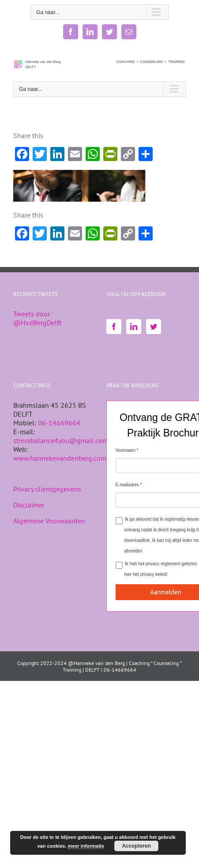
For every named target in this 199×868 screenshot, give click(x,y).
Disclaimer (29, 505)
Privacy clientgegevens (47, 489)
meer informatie (86, 846)
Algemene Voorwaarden (49, 521)
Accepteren (136, 846)
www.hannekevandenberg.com (60, 458)
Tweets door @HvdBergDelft (37, 318)
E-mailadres (127, 485)
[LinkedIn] (134, 327)
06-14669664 (59, 423)
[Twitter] (154, 327)
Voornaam (126, 450)
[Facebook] (114, 327)
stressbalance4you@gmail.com (61, 440)
